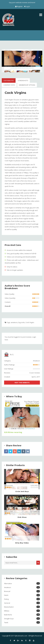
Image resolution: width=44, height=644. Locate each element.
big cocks (22, 322)
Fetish (22, 595)
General (22, 603)
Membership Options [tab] (27, 85)
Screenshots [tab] (23, 80)
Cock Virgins (30, 322)
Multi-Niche (22, 615)
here (6, 340)
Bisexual (22, 591)
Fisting (22, 599)
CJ (13, 354)
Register (19, 6)
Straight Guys (22, 619)
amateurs (14, 322)
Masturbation (22, 607)
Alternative (22, 583)
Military (22, 611)
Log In (27, 6)
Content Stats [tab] (9, 85)
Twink (22, 622)
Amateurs (36, 361)
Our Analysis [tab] (9, 80)
